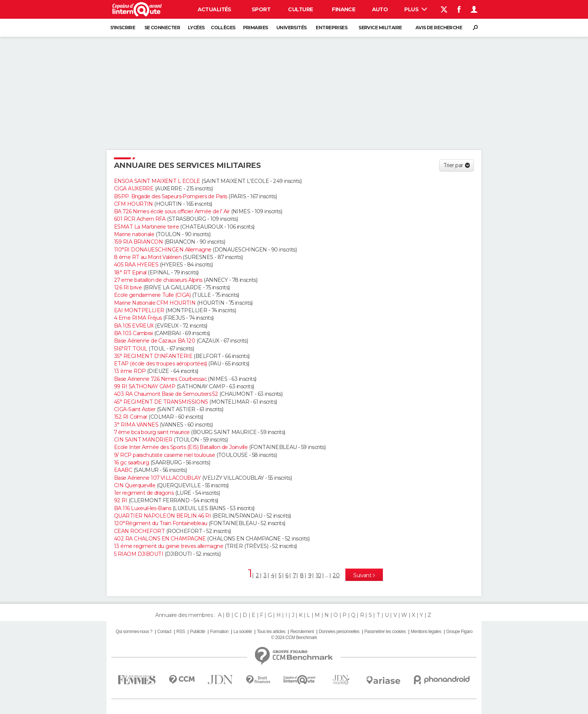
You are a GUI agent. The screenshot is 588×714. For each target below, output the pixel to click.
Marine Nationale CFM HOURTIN (155, 303)
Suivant (363, 575)
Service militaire (380, 28)
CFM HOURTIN (133, 204)
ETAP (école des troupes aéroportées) (160, 364)
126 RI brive (128, 287)
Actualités (214, 9)
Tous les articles (271, 632)
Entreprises (331, 28)
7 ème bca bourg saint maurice (152, 432)
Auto (380, 9)
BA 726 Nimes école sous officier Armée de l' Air (172, 211)
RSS (181, 632)
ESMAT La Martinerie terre (146, 227)
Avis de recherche (439, 28)
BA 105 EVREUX (134, 326)
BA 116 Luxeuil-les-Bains (143, 508)
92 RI (121, 500)
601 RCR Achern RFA (140, 219)
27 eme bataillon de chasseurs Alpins (158, 280)
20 (336, 575)
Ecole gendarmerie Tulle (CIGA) (152, 295)
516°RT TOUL (131, 349)
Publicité (197, 632)
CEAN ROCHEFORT (139, 531)
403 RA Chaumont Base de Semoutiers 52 (166, 394)
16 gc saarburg (131, 463)
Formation (219, 632)
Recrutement (302, 632)
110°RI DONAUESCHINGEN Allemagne (163, 250)
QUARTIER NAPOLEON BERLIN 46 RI (162, 516)
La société (242, 632)
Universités (292, 28)
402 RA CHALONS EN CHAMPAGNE (160, 539)
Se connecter (162, 28)
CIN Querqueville (135, 485)
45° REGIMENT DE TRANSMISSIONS (161, 402)
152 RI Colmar (131, 417)
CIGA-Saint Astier (135, 409)
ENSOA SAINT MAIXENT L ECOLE (157, 181)
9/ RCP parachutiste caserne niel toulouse (164, 455)
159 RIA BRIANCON (138, 242)
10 (319, 575)
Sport (261, 9)
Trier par (453, 165)
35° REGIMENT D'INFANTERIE (153, 356)
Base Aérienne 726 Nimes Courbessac (160, 379)
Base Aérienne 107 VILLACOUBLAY (157, 478)
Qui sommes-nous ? (134, 632)
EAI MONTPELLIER (139, 310)
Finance (343, 9)
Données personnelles (339, 632)
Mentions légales (426, 632)
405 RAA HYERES (136, 265)
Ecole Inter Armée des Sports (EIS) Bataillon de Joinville (181, 447)
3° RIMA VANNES (136, 425)
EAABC (123, 470)
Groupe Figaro (459, 632)
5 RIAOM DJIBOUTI (139, 554)
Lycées (196, 28)
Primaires (256, 28)
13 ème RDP (130, 371)
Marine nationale (134, 234)
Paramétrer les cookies (385, 632)
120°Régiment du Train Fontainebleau (160, 523)
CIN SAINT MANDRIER (143, 440)
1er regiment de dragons (144, 493)
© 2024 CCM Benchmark (294, 638)
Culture (300, 9)
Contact (164, 632)
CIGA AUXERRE (134, 189)
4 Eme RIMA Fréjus (138, 318)
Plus (416, 9)
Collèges (223, 28)
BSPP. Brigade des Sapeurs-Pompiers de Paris (171, 196)
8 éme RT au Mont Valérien (148, 257)
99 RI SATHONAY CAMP (145, 386)
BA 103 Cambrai (133, 333)
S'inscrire (123, 28)
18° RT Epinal (130, 272)
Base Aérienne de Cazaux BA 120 (154, 341)
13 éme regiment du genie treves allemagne (169, 546)
